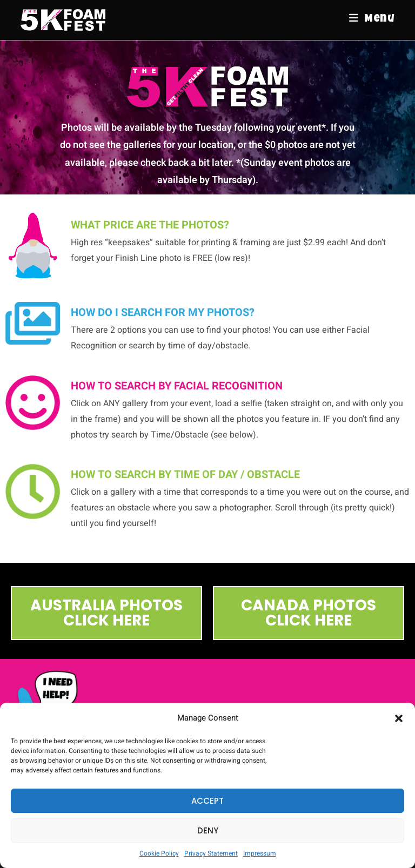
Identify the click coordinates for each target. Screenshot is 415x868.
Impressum (260, 853)
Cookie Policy (159, 853)
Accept (207, 801)
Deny (208, 830)
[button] (399, 718)
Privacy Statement (211, 853)
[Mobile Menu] (372, 20)
